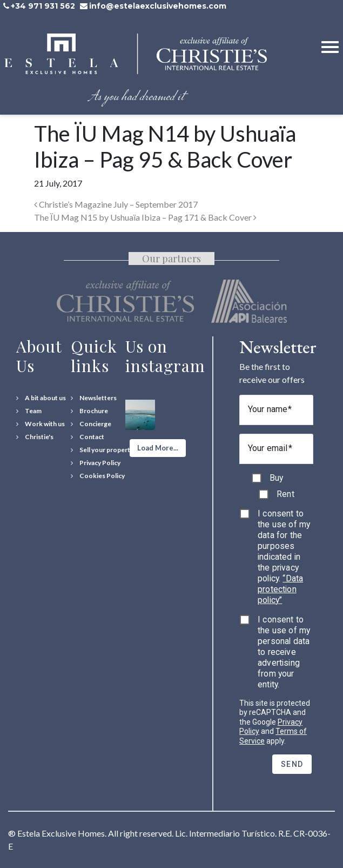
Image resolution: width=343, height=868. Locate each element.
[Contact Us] (88, 437)
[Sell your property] (102, 450)
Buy (276, 478)
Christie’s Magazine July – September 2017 (116, 204)
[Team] (29, 411)
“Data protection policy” (280, 589)
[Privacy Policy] (96, 463)
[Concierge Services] (91, 424)
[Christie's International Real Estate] (35, 437)
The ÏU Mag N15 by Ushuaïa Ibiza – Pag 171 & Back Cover (145, 217)
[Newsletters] (94, 398)
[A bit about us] (41, 398)
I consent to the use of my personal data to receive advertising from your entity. (284, 652)
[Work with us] (41, 424)
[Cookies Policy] (98, 476)
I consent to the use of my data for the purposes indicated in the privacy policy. (284, 557)
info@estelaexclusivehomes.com (158, 6)
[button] (158, 448)
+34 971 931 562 (43, 6)
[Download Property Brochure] (89, 411)
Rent (285, 494)
